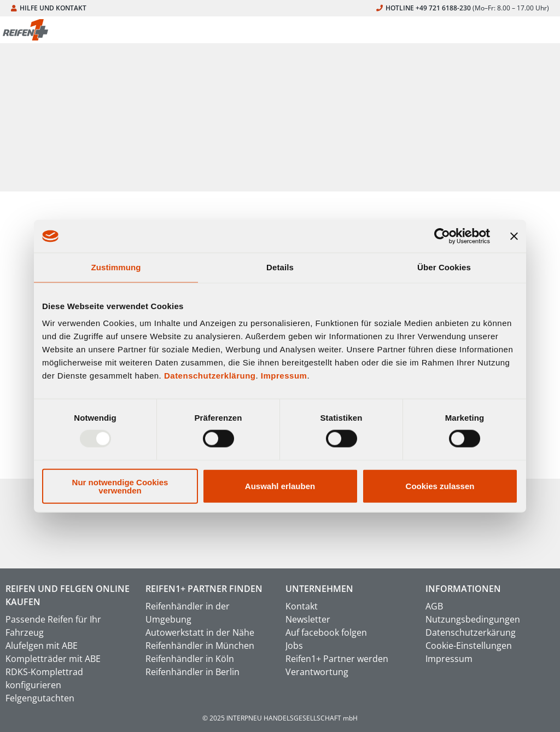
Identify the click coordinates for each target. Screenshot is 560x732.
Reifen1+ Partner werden (337, 659)
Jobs (294, 646)
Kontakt (302, 606)
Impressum (284, 376)
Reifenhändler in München (200, 646)
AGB (434, 606)
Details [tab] (280, 267)
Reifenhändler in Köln (190, 659)
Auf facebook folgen (326, 632)
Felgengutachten (40, 698)
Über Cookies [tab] (444, 267)
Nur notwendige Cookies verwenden (120, 486)
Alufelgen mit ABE (42, 646)
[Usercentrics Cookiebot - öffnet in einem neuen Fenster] (442, 236)
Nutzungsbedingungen (473, 619)
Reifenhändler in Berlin (192, 672)
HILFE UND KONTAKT (49, 8)
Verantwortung (317, 672)
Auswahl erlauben (280, 486)
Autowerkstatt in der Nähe (200, 632)
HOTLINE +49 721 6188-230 (463, 8)
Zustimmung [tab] (116, 267)
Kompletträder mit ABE (53, 659)
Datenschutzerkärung (471, 632)
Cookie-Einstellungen (469, 646)
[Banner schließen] (514, 236)
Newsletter (308, 619)
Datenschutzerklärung (210, 376)
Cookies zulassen (440, 486)
